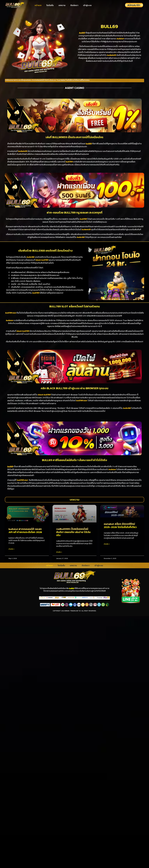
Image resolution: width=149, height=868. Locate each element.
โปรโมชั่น (50, 5)
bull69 (72, 588)
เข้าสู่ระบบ (87, 5)
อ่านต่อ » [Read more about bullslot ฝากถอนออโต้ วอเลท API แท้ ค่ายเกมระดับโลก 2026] (11, 549)
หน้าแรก (38, 5)
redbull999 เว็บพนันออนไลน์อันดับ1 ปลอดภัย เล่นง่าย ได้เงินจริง (73, 532)
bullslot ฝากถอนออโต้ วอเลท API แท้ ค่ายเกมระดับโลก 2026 (25, 531)
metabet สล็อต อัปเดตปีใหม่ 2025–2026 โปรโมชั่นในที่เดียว (120, 525)
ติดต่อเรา (74, 5)
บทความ (62, 5)
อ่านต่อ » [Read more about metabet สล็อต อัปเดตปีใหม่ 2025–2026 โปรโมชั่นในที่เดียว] (107, 544)
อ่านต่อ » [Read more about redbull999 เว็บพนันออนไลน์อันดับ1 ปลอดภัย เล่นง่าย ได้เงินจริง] (59, 552)
